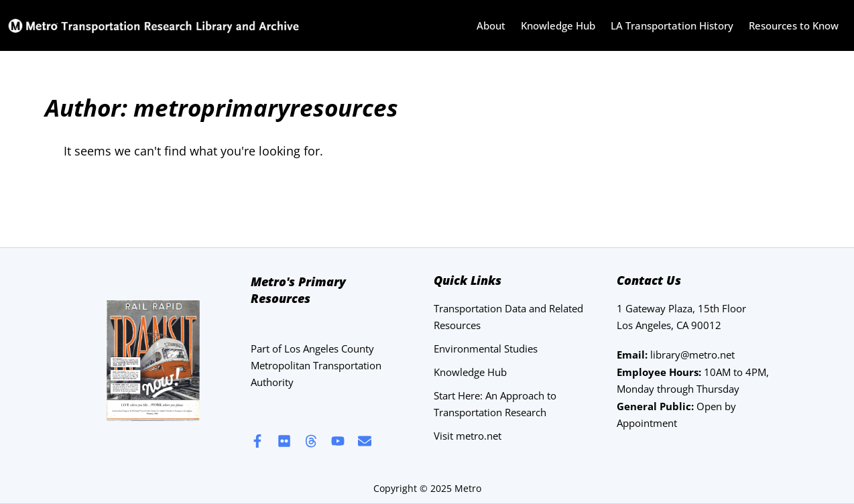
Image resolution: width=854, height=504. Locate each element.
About (491, 25)
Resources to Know (794, 25)
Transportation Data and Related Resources (508, 317)
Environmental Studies (486, 349)
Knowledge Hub (558, 25)
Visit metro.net (468, 436)
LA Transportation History (672, 25)
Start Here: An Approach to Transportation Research (495, 404)
